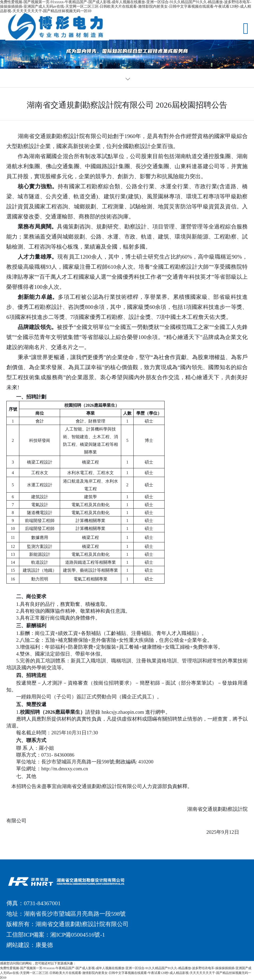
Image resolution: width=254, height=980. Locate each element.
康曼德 (44, 945)
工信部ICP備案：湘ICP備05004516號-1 (56, 935)
